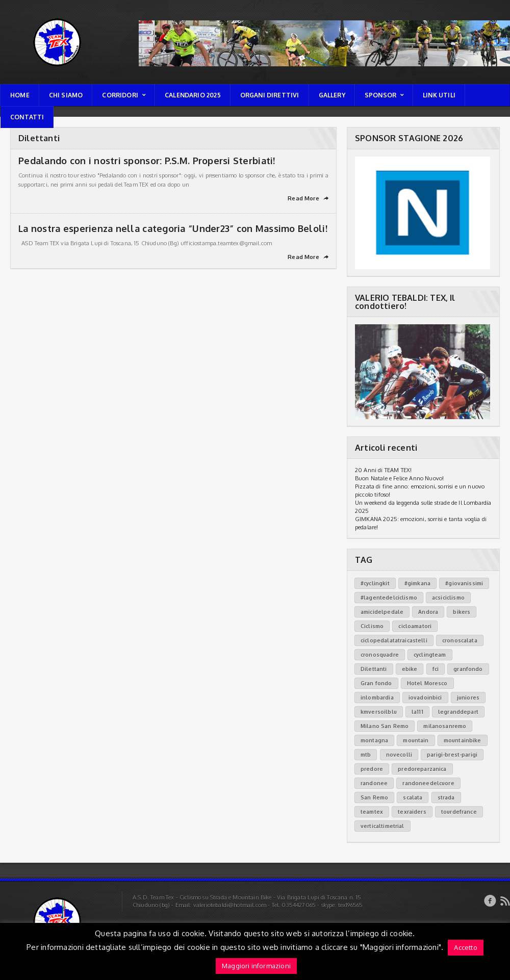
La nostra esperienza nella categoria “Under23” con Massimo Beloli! (173, 228)
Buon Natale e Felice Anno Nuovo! (399, 478)
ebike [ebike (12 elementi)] (410, 669)
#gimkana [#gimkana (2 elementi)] (417, 583)
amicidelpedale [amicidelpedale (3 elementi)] (382, 612)
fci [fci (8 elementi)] (436, 669)
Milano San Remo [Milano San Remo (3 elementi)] (385, 726)
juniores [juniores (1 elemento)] (468, 698)
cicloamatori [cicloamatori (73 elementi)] (415, 626)
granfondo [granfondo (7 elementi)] (468, 669)
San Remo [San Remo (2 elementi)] (374, 797)
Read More (308, 198)
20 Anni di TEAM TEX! (383, 470)
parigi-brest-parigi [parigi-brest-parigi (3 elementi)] (452, 755)
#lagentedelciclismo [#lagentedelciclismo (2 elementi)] (389, 598)
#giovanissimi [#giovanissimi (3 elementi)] (464, 583)
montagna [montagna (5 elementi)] (374, 740)
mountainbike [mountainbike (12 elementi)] (463, 740)
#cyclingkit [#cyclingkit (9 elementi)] (375, 583)
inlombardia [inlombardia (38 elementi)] (377, 698)
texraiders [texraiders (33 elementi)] (412, 812)
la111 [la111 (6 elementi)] (417, 712)
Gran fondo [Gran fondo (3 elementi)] (376, 683)
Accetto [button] (465, 947)
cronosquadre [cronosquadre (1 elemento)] (380, 655)
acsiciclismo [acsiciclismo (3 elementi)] (448, 598)
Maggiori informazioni (256, 966)
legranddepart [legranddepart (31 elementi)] (458, 712)
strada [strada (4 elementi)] (446, 797)
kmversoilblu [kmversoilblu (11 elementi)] (379, 712)
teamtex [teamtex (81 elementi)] (372, 812)
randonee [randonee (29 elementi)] (374, 783)
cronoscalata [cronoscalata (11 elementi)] (460, 640)
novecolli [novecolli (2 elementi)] (399, 755)
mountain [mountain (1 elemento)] (416, 740)
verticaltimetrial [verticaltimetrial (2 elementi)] (382, 826)
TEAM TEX (14, 18)
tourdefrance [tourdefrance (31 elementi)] (459, 812)
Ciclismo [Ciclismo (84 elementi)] (372, 626)
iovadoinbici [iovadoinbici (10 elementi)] (425, 698)
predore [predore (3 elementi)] (372, 769)
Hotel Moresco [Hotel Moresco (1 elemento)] (427, 683)
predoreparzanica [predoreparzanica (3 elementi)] (422, 769)
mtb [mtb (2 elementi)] (366, 755)
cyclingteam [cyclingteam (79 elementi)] (430, 655)
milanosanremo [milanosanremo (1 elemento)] (445, 726)
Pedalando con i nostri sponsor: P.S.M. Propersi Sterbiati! (147, 161)
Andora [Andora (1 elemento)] (428, 612)
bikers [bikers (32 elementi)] (462, 612)
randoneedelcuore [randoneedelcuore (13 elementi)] (428, 783)
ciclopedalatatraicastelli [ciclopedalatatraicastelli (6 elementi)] (394, 640)
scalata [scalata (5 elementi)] (413, 797)
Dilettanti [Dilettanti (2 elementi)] (374, 669)
